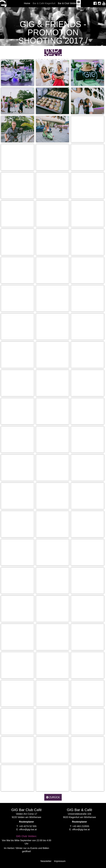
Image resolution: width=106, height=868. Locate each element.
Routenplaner (26, 822)
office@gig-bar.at (28, 829)
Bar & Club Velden (67, 3)
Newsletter (46, 861)
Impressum (60, 861)
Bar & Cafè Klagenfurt (44, 3)
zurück (53, 797)
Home (27, 3)
